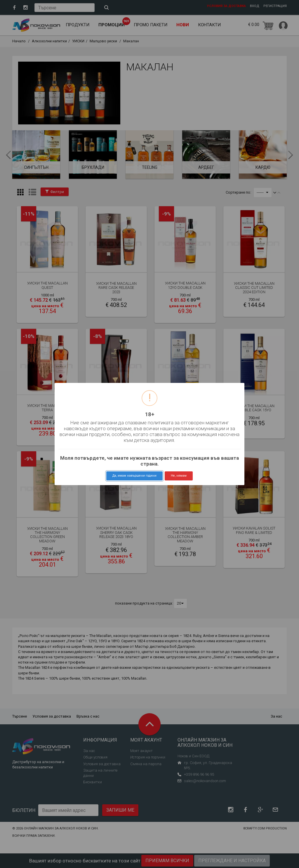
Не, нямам (179, 476)
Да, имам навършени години (134, 476)
